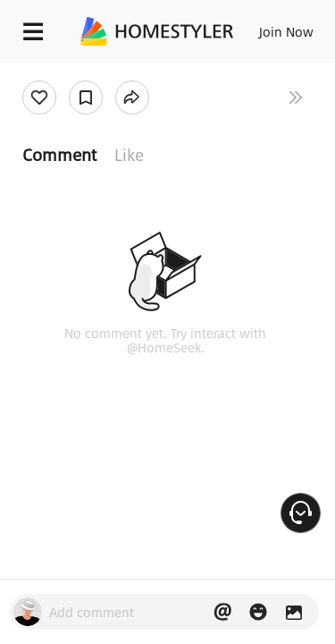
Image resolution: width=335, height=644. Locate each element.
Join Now (286, 31)
